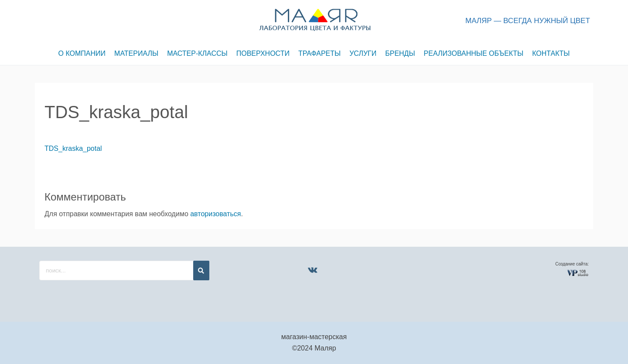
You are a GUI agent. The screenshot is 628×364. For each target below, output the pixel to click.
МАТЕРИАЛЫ (136, 53)
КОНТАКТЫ (551, 53)
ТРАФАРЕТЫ (319, 53)
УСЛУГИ (363, 53)
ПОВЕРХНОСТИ (263, 53)
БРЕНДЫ (400, 53)
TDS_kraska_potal (73, 148)
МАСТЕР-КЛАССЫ (197, 53)
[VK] (312, 270)
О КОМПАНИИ (82, 53)
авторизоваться (215, 214)
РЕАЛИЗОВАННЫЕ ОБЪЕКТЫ (474, 53)
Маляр (325, 348)
